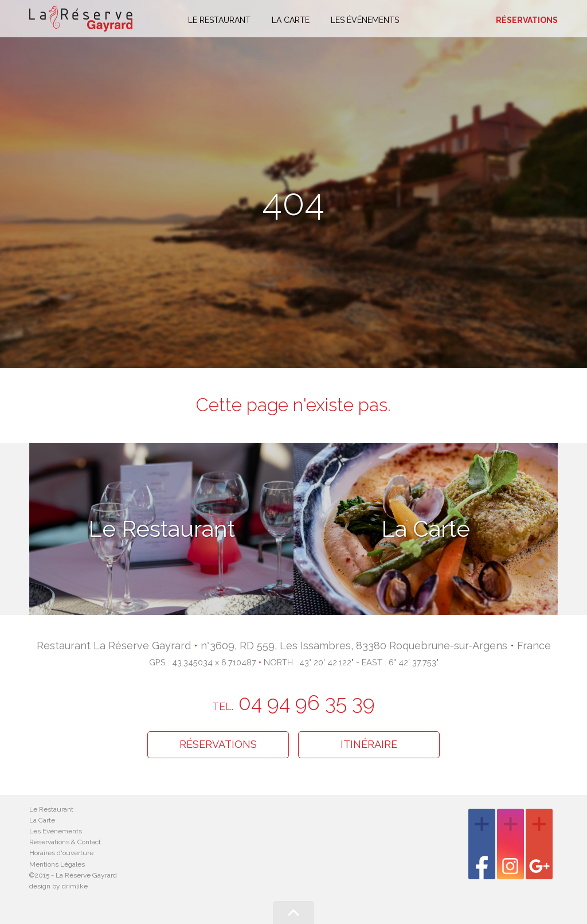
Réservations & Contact (65, 842)
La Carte (42, 820)
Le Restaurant (51, 809)
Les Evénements (56, 831)
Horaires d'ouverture (61, 853)
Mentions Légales (57, 864)
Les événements (365, 20)
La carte (291, 20)
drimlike (75, 886)
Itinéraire (369, 744)
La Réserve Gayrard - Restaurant (81, 19)
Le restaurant (219, 20)
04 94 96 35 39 (294, 703)
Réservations (527, 20)
